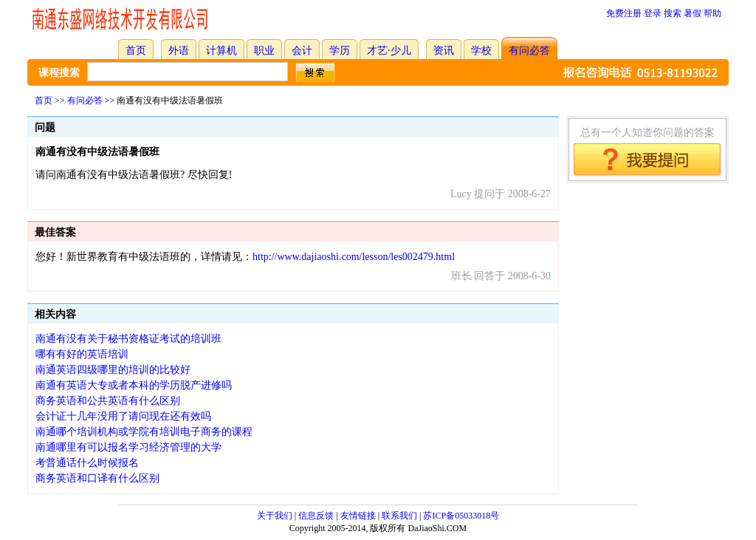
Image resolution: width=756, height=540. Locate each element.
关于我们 (275, 516)
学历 (340, 51)
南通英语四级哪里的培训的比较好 (113, 370)
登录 (653, 13)
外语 (179, 51)
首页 (136, 51)
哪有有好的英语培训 (82, 354)
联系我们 (399, 516)
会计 (302, 51)
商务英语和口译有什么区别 (97, 478)
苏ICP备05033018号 (461, 516)
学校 (481, 51)
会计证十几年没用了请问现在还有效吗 (123, 416)
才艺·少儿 (389, 51)
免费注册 (624, 13)
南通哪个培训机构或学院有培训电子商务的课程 (144, 432)
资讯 (444, 51)
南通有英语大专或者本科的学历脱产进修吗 (134, 385)
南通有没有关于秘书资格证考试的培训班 (128, 339)
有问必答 (529, 51)
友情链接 (358, 516)
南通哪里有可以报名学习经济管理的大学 (128, 447)
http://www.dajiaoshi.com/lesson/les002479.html (354, 257)
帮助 (712, 13)
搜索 (673, 13)
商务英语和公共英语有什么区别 (108, 401)
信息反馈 (316, 516)
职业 (264, 51)
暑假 (693, 13)
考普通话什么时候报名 (87, 463)
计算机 (221, 51)
